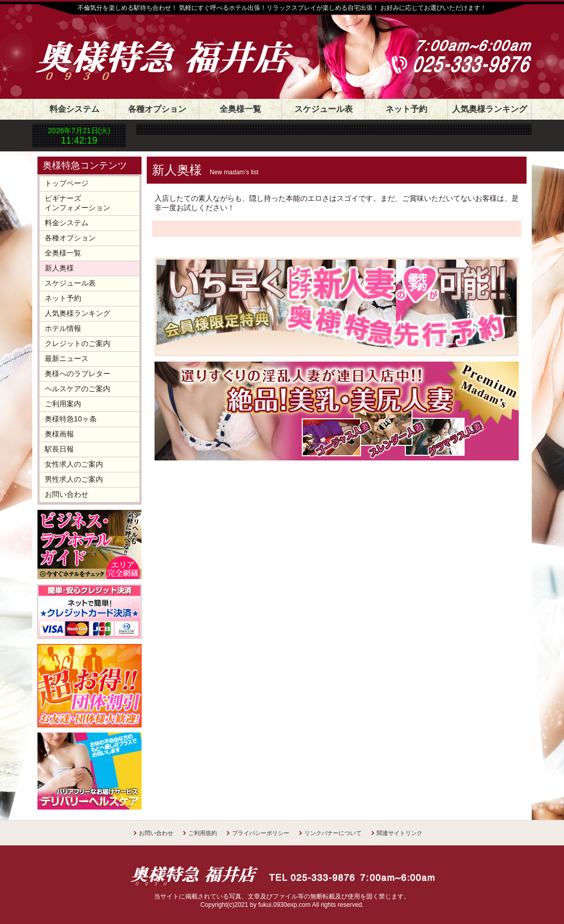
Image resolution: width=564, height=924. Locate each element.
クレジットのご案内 (78, 343)
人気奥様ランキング (490, 109)
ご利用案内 (63, 404)
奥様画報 (59, 434)
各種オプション (157, 109)
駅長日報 (59, 449)
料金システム (74, 109)
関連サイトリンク (400, 833)
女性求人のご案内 (74, 464)
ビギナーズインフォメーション (78, 203)
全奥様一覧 (240, 109)
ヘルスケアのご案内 (78, 389)
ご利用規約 (203, 833)
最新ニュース (67, 358)
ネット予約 (406, 109)
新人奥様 (59, 268)
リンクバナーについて (333, 833)
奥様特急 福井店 (175, 48)
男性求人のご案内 (74, 479)
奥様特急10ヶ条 (71, 419)
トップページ (67, 183)
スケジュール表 (324, 109)
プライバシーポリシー (261, 833)
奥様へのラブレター (78, 374)
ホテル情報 (63, 328)
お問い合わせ (67, 494)
